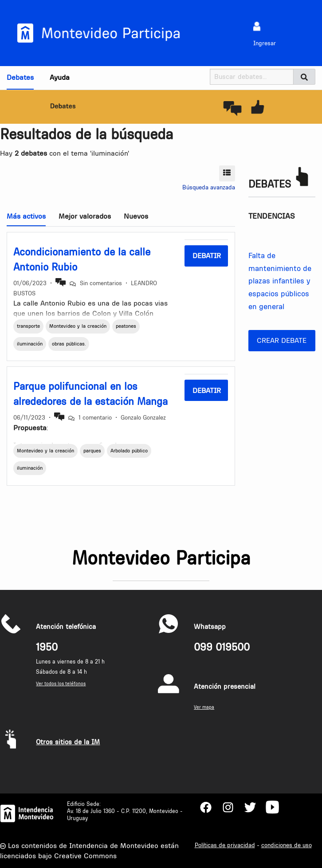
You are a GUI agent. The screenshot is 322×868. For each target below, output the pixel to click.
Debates (20, 77)
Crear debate (282, 340)
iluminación (30, 344)
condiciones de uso (287, 845)
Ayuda (60, 77)
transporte (28, 326)
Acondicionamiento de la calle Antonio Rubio (82, 259)
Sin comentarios (101, 283)
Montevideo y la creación (78, 326)
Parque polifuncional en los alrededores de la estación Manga (90, 394)
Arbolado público (129, 451)
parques (92, 451)
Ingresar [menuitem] (265, 43)
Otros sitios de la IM (68, 742)
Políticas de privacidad (225, 845)
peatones (126, 326)
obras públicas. (69, 344)
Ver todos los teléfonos (61, 684)
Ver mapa (204, 707)
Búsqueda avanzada (209, 187)
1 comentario (95, 417)
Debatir (207, 255)
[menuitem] (257, 26)
